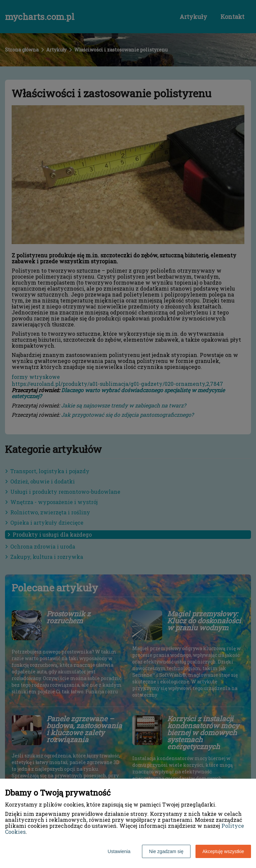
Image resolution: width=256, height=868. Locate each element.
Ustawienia (119, 851)
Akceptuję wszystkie (223, 851)
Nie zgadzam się (166, 851)
